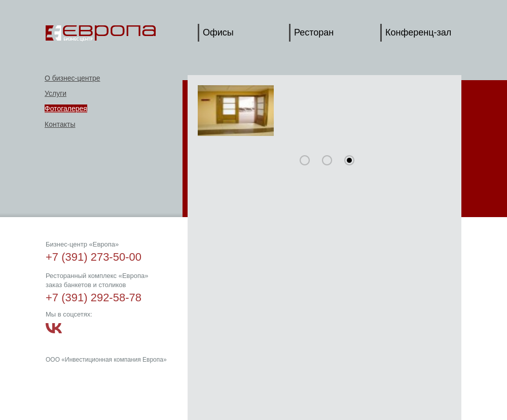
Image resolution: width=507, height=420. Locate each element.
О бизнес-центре (73, 78)
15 (327, 160)
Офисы (218, 32)
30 (349, 160)
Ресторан (314, 32)
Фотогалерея (66, 109)
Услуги (56, 93)
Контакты (60, 124)
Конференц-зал (418, 32)
